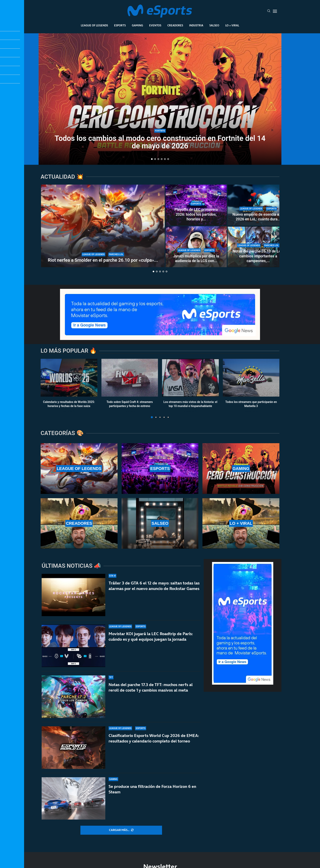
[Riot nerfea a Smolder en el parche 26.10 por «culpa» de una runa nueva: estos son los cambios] (103, 226)
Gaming (137, 25)
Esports (120, 25)
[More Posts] (121, 830)
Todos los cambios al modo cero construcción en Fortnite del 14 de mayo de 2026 (160, 142)
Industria (196, 25)
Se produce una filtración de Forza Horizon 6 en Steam (152, 789)
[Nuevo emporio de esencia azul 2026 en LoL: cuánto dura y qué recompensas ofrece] (258, 205)
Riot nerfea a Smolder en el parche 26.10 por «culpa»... (103, 260)
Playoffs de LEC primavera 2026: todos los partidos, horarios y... (196, 214)
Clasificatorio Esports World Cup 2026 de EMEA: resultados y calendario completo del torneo (154, 738)
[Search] (269, 11)
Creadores (175, 25)
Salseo (214, 25)
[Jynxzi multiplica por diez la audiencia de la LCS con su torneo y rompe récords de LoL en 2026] (196, 247)
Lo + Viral (232, 25)
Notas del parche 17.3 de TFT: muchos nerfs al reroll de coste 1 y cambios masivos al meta (151, 687)
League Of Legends (94, 25)
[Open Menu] (275, 11)
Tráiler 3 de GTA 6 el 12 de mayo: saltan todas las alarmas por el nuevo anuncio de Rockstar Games (154, 586)
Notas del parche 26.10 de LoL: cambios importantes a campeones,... (258, 256)
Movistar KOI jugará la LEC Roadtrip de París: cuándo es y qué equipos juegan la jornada (151, 636)
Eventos (155, 25)
